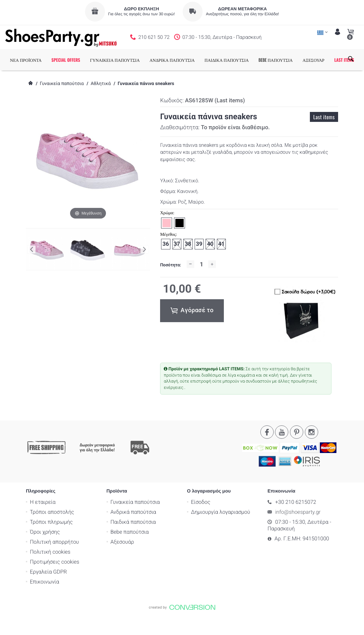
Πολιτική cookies (50, 573)
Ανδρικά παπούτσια (134, 533)
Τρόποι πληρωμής (51, 543)
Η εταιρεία (43, 523)
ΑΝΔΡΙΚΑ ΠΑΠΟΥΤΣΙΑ (184, 60)
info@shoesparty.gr (298, 533)
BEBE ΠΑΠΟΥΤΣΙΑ (288, 60)
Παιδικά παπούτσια (133, 543)
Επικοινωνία (45, 603)
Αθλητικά (101, 105)
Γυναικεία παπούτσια (62, 105)
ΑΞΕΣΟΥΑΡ (325, 60)
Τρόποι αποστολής (52, 533)
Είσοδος (201, 523)
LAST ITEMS (32, 81)
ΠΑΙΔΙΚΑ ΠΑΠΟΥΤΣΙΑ (239, 60)
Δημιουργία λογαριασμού (221, 533)
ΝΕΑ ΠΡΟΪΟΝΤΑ (38, 60)
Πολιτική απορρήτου (54, 563)
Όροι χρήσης (45, 553)
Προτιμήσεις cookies (55, 583)
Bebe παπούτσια (130, 553)
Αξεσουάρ (122, 563)
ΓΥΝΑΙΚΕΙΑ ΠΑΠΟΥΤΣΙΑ (127, 60)
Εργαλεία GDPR (48, 593)
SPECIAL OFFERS (78, 60)
